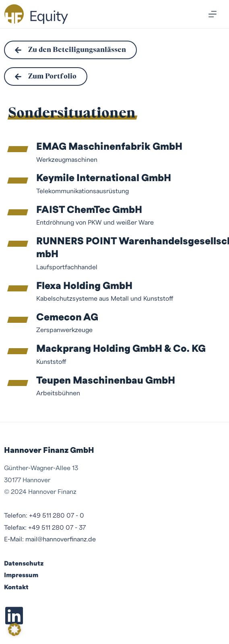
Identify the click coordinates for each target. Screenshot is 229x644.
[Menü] (212, 14)
